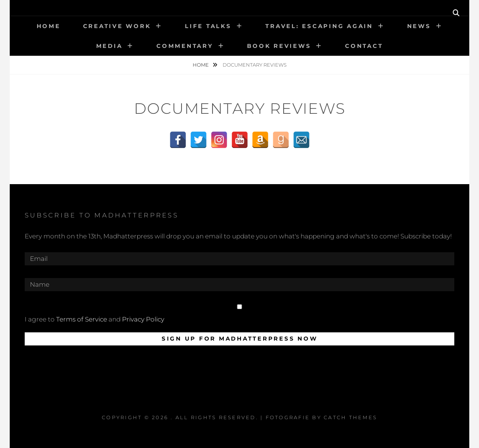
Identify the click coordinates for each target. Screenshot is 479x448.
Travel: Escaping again (319, 26)
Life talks (208, 26)
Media (109, 46)
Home (49, 26)
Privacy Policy (143, 319)
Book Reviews (279, 46)
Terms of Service (82, 319)
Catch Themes (350, 417)
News (419, 26)
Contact (364, 46)
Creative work (117, 26)
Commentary (185, 46)
